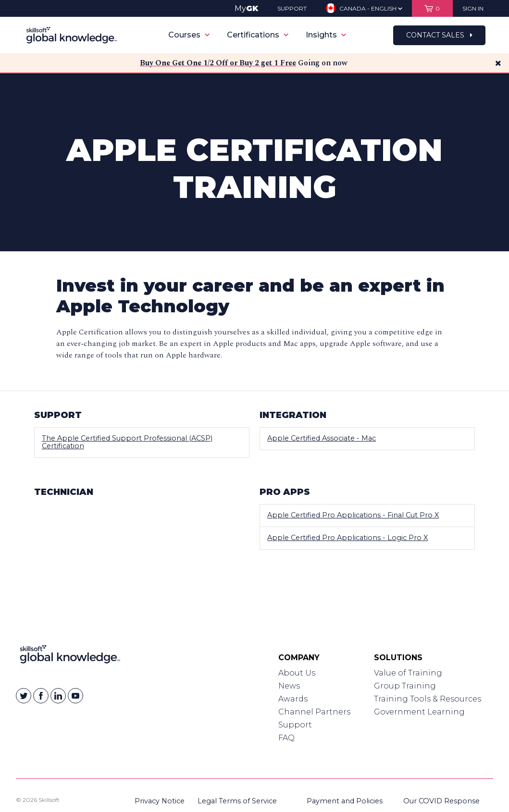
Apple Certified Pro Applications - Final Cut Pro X (353, 515)
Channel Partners (314, 712)
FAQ (286, 738)
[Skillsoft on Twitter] (24, 696)
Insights (326, 35)
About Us (297, 673)
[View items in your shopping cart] (432, 8)
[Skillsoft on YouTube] (75, 696)
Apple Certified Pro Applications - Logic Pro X (348, 538)
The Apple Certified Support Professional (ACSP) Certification (127, 442)
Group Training (405, 686)
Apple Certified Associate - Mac (322, 438)
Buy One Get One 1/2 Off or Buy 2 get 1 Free (218, 63)
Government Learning (419, 712)
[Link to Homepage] (70, 656)
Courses (189, 35)
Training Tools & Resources (428, 699)
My (246, 8)
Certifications (258, 35)
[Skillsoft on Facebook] (41, 696)
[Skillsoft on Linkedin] (58, 696)
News (289, 686)
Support (295, 725)
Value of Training (408, 673)
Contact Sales (439, 35)
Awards (293, 699)
